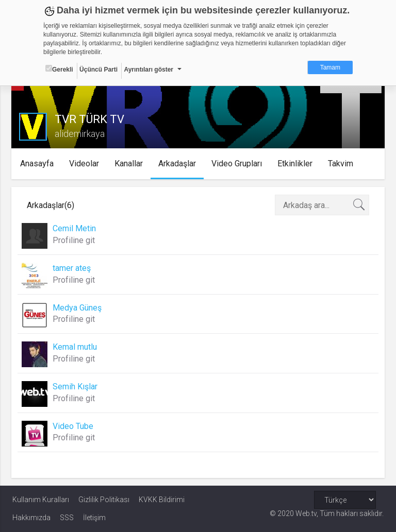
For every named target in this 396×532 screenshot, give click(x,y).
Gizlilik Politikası (104, 500)
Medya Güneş (78, 308)
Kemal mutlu (76, 347)
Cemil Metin (75, 228)
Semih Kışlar (76, 387)
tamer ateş (73, 268)
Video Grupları (238, 164)
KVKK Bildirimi (162, 500)
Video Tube (74, 426)
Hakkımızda (31, 518)
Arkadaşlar (179, 164)
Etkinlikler (296, 164)
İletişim (94, 518)
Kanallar (130, 164)
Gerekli (59, 69)
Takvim (342, 164)
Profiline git (75, 240)
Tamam (330, 67)
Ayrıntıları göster (148, 70)
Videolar (86, 164)
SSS (67, 518)
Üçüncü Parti (98, 70)
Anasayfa (38, 164)
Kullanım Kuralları (41, 500)
